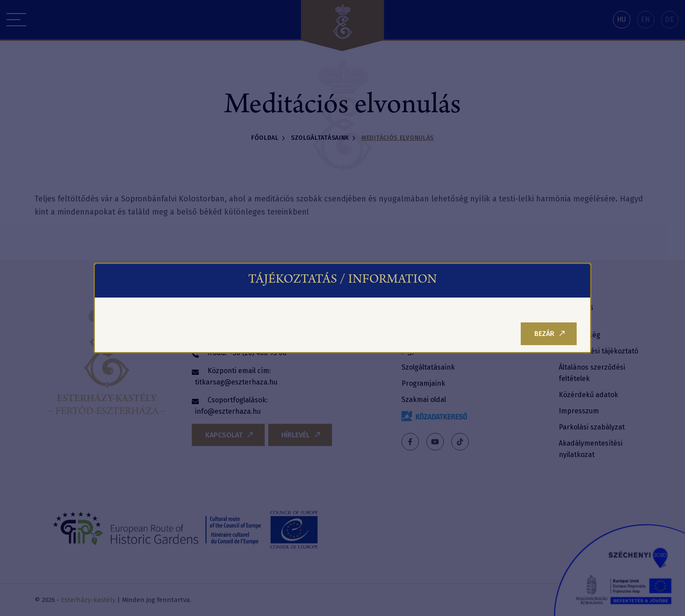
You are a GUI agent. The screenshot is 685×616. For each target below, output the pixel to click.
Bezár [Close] (550, 334)
